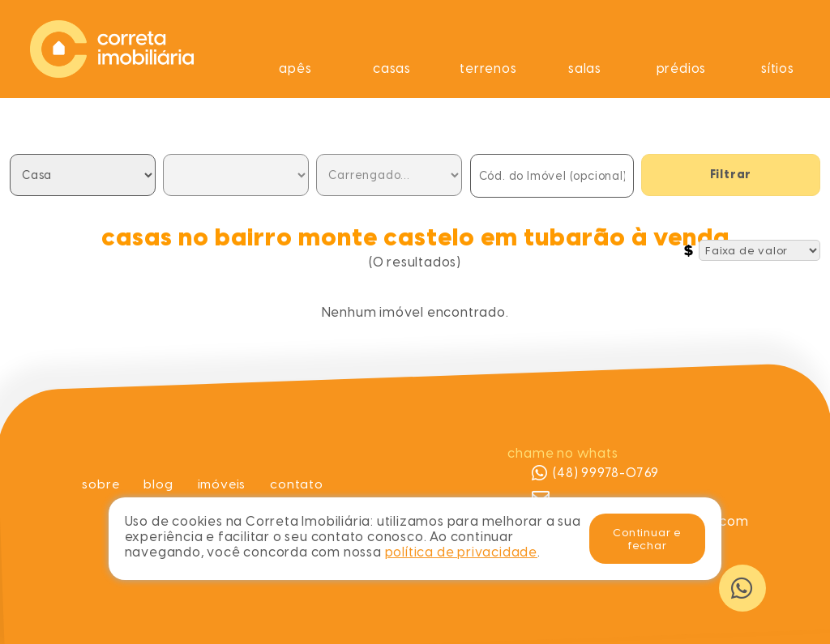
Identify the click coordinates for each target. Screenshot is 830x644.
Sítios (778, 68)
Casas (392, 68)
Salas (585, 68)
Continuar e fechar (647, 539)
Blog (157, 484)
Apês (295, 68)
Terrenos (488, 68)
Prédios (682, 68)
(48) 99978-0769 (595, 473)
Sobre (99, 484)
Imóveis (222, 484)
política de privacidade (461, 552)
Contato (298, 484)
